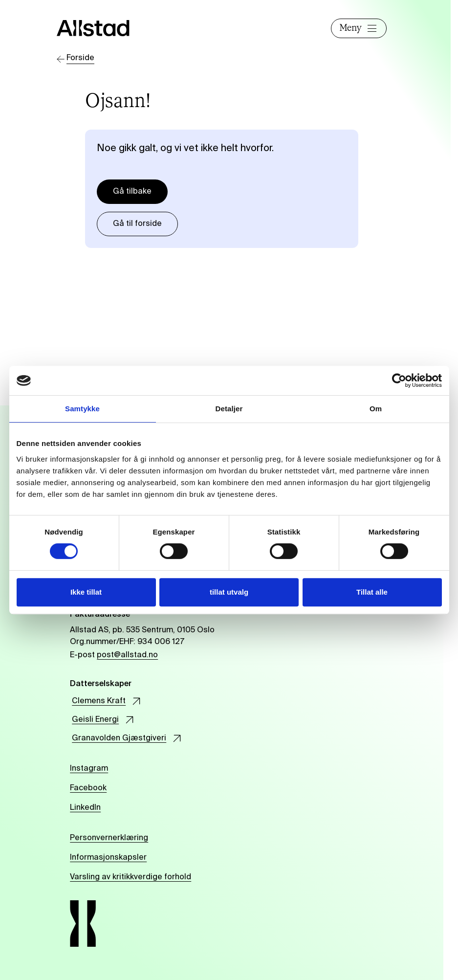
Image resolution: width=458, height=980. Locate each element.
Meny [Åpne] (359, 28)
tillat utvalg (229, 592)
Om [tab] (376, 409)
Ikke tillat (86, 592)
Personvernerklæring (109, 838)
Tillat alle (372, 592)
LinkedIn (85, 808)
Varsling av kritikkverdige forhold (131, 877)
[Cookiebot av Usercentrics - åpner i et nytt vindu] (399, 380)
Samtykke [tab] (82, 409)
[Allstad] (101, 28)
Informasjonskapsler (108, 858)
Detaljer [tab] (229, 409)
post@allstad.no (127, 655)
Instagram (89, 769)
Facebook (88, 788)
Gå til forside (137, 224)
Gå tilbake (132, 192)
